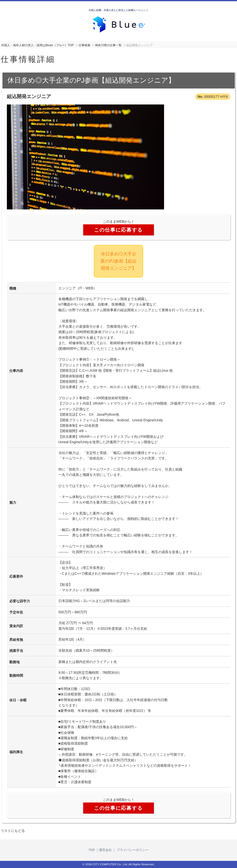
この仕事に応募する (118, 230)
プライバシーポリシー (133, 850)
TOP (92, 850)
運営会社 (105, 850)
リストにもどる (13, 831)
